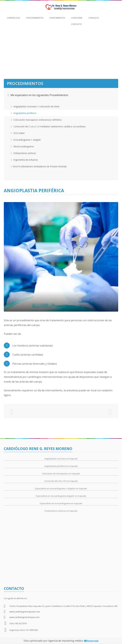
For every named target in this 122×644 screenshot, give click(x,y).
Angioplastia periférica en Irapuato (61, 466)
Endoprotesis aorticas (23, 153)
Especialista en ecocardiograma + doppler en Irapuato (61, 488)
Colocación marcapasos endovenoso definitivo (36, 120)
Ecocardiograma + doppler (26, 140)
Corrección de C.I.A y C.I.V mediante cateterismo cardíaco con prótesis (48, 126)
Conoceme (76, 18)
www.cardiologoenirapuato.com (25, 612)
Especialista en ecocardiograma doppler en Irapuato (61, 496)
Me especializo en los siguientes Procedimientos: (38, 95)
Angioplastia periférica (24, 113)
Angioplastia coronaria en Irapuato (61, 459)
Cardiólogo (13, 18)
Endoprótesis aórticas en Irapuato (61, 511)
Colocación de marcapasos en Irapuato (61, 474)
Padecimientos (57, 18)
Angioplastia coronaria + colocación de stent (35, 106)
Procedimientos (34, 18)
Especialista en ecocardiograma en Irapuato (61, 503)
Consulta (93, 18)
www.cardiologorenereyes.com (24, 617)
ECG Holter (18, 133)
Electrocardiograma (22, 146)
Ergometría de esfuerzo (24, 160)
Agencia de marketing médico (66, 641)
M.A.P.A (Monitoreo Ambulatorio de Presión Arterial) (39, 166)
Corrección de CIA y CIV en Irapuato (61, 481)
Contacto (76, 24)
